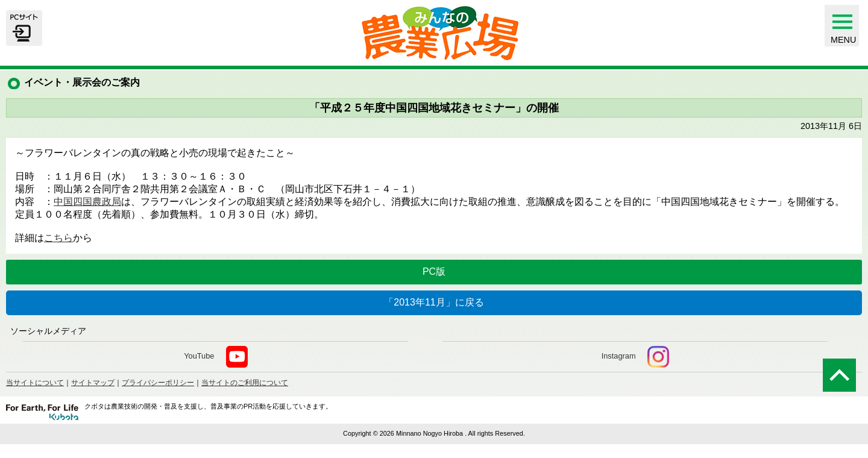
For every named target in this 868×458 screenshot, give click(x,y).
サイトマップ (93, 383)
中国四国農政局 (87, 202)
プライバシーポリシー (158, 383)
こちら (58, 238)
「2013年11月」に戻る (434, 302)
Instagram (635, 357)
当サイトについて (35, 383)
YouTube (215, 357)
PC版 (434, 271)
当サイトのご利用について (245, 383)
